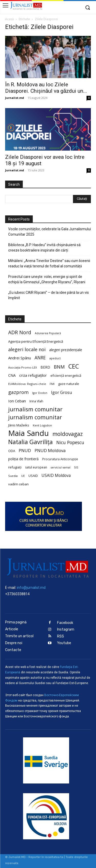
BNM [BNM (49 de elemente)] (59, 367)
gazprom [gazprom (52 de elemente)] (18, 392)
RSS (61, 636)
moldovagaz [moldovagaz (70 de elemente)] (68, 434)
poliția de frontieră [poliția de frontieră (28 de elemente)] (23, 459)
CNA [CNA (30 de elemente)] (12, 375)
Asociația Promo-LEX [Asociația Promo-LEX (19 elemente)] (23, 367)
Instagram (66, 629)
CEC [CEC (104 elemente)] (74, 366)
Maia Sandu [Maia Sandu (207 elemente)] (29, 433)
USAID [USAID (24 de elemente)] (33, 476)
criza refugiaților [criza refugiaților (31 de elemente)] (33, 375)
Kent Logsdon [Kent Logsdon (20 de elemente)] (42, 425)
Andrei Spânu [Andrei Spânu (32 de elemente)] (20, 358)
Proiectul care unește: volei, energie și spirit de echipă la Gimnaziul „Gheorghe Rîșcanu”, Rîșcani (47, 279)
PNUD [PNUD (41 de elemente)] (25, 450)
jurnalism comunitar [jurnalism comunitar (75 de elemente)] (35, 417)
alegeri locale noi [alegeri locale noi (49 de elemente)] (27, 349)
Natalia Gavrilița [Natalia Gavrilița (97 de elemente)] (30, 442)
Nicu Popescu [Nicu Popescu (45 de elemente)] (70, 442)
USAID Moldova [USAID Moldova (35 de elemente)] (56, 475)
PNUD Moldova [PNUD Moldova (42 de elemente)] (50, 450)
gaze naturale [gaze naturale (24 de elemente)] (69, 384)
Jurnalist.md (15, 98)
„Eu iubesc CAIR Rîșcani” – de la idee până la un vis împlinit (49, 295)
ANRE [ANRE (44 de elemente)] (40, 358)
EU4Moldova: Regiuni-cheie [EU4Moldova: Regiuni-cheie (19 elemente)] (27, 384)
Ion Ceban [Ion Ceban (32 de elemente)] (17, 401)
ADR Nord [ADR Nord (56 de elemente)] (20, 332)
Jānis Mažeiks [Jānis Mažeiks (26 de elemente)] (19, 425)
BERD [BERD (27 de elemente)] (45, 367)
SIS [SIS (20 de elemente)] (76, 467)
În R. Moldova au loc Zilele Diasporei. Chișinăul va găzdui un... (46, 88)
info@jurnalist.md (31, 588)
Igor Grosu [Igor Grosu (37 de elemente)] (61, 393)
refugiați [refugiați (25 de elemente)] (15, 467)
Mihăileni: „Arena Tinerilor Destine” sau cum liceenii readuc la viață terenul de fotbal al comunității (49, 263)
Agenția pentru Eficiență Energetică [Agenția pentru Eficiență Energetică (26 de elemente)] (36, 341)
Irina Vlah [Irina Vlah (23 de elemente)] (36, 401)
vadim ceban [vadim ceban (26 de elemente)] (18, 484)
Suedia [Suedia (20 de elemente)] (13, 476)
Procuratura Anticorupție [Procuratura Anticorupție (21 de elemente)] (60, 459)
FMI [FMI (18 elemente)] (52, 384)
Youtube (64, 643)
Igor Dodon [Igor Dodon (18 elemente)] (40, 393)
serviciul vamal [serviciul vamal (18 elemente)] (61, 467)
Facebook (65, 623)
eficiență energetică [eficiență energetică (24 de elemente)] (66, 375)
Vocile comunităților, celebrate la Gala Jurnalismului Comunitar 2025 (50, 232)
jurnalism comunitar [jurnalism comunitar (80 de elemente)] (35, 409)
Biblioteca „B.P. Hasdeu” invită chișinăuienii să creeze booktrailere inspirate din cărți (44, 248)
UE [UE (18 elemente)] (23, 476)
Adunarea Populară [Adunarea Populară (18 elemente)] (48, 333)
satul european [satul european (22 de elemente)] (36, 467)
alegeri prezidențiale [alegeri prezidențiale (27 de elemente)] (66, 350)
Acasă (9, 19)
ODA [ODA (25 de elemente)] (12, 451)
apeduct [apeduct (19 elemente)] (55, 358)
